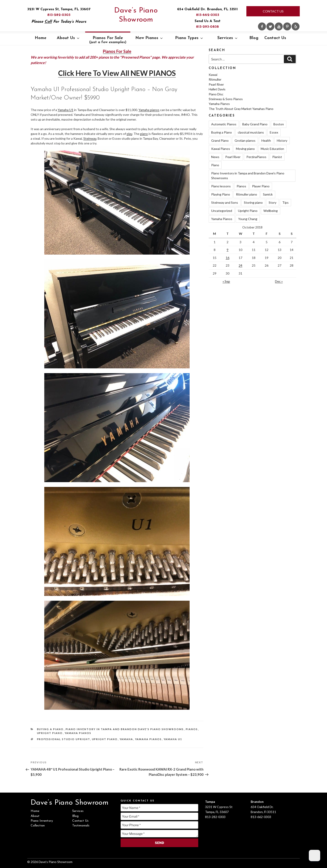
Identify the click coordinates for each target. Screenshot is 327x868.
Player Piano (261, 186)
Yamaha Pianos (78, 733)
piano (144, 134)
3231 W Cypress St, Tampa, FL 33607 (59, 9)
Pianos (192, 729)
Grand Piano (220, 140)
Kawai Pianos (221, 149)
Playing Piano (221, 194)
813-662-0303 (208, 15)
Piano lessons (221, 186)
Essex (274, 132)
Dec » (279, 281)
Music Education (272, 149)
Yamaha (126, 739)
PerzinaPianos (256, 157)
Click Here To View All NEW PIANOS (117, 73)
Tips (285, 202)
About (35, 816)
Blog (254, 38)
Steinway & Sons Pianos (226, 99)
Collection (38, 826)
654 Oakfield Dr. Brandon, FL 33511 (207, 9)
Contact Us (273, 11)
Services (228, 38)
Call (48, 22)
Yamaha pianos (149, 110)
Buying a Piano (50, 729)
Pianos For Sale (108, 40)
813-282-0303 (59, 15)
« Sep (226, 281)
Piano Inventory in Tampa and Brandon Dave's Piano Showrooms (125, 729)
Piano (215, 165)
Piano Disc (216, 94)
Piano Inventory (42, 821)
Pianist (277, 157)
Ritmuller (215, 79)
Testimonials (81, 826)
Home (41, 38)
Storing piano (253, 202)
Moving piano (245, 149)
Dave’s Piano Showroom (136, 15)
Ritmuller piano (246, 194)
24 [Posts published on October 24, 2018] (240, 265)
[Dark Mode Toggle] (315, 856)
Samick (268, 194)
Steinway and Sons (225, 202)
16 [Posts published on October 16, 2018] (228, 258)
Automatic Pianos (224, 124)
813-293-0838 (207, 27)
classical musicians (251, 132)
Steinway (90, 138)
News (215, 157)
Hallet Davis (217, 89)
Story (272, 202)
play (129, 134)
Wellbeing (271, 211)
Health (266, 140)
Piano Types (189, 38)
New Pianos (149, 38)
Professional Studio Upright (64, 739)
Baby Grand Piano (255, 124)
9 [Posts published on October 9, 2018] (228, 250)
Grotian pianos (245, 140)
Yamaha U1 (66, 110)
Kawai (213, 75)
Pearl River (216, 84)
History (282, 140)
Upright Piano (50, 733)
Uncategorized (222, 211)
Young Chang (248, 219)
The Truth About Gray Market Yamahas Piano (241, 109)
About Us (68, 38)
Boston (279, 124)
